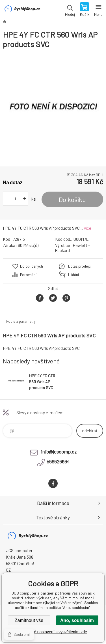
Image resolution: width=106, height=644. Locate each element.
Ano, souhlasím (77, 620)
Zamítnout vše (29, 620)
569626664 (58, 461)
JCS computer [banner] (22, 10)
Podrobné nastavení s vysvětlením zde (53, 632)
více (88, 228)
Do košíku (72, 200)
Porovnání (28, 275)
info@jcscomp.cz (59, 452)
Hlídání (73, 275)
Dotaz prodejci (80, 266)
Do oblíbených (32, 266)
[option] (53, 108)
